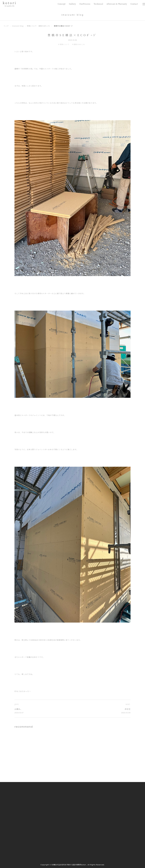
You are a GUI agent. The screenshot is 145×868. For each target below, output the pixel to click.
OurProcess (84, 4)
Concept (61, 4)
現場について (32, 26)
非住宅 (127, 709)
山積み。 (18, 709)
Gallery (72, 4)
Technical (98, 4)
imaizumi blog (18, 26)
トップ (6, 26)
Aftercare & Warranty (117, 4)
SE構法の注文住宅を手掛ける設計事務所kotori (69, 865)
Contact (134, 4)
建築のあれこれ (45, 26)
